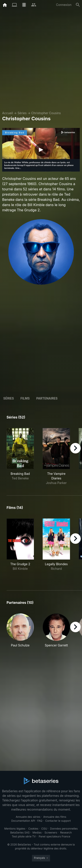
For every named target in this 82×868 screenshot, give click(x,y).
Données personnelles (64, 829)
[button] (20, 633)
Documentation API (23, 821)
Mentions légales (15, 829)
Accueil (8, 113)
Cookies (33, 829)
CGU (44, 829)
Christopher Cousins (46, 113)
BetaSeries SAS (20, 833)
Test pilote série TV (24, 836)
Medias (37, 833)
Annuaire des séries (28, 817)
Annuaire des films (55, 817)
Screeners (51, 833)
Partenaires (47, 398)
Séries (22, 113)
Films (25, 398)
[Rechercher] (78, 5)
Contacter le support (58, 821)
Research (66, 833)
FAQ (40, 821)
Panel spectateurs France (54, 836)
